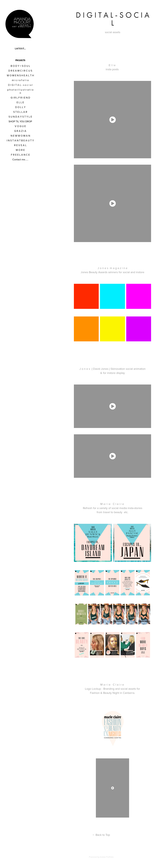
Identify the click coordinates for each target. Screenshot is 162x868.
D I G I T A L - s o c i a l (20, 85)
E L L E (20, 102)
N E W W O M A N (20, 136)
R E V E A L (20, 145)
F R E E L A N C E (20, 155)
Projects (20, 60)
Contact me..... (20, 159)
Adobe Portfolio (107, 857)
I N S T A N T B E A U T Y (20, 140)
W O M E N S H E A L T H (20, 75)
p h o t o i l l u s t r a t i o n (20, 91)
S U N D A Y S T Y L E (20, 117)
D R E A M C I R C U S (20, 71)
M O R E (20, 150)
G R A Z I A (20, 131)
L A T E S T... (20, 49)
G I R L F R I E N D (20, 98)
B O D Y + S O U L (20, 66)
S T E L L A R (20, 112)
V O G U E (20, 126)
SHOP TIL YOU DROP (20, 121)
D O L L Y (20, 107)
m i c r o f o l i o (20, 80)
